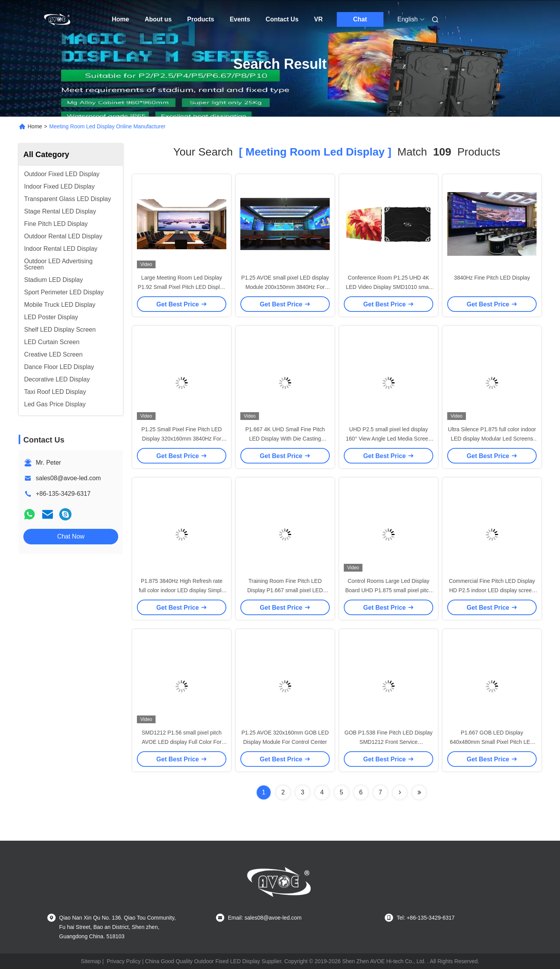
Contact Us (282, 19)
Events (240, 19)
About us (158, 19)
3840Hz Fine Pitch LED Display (492, 278)
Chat (360, 19)
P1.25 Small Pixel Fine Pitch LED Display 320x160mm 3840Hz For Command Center (182, 439)
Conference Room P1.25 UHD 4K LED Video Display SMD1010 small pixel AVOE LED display (388, 287)
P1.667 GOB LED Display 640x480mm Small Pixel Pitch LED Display (492, 742)
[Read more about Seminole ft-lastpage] (419, 792)
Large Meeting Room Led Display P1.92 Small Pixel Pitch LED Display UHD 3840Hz (182, 287)
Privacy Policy (124, 961)
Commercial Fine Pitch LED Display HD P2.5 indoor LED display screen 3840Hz (492, 590)
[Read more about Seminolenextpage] (400, 792)
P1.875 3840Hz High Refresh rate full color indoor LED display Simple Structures (182, 590)
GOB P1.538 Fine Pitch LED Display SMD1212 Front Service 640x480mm (388, 742)
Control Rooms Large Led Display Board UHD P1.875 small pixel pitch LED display (389, 590)
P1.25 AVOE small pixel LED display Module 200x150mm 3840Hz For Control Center (285, 287)
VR (318, 19)
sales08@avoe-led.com (68, 478)
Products (200, 19)
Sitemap (91, 961)
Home (121, 19)
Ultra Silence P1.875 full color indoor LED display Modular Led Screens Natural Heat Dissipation (492, 439)
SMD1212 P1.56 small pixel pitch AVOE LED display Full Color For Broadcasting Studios (181, 742)
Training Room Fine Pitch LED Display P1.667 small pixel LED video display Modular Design (285, 590)
